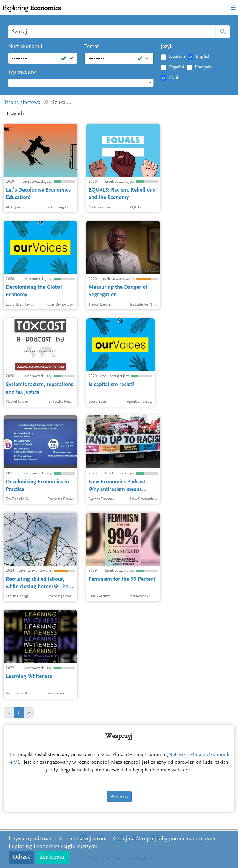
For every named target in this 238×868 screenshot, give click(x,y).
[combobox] (81, 83)
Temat (92, 47)
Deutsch (177, 57)
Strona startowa (22, 103)
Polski (175, 77)
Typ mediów (22, 72)
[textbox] (81, 83)
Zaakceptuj (53, 857)
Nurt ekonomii (25, 47)
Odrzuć (22, 857)
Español (177, 67)
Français (203, 67)
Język (167, 47)
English (203, 57)
